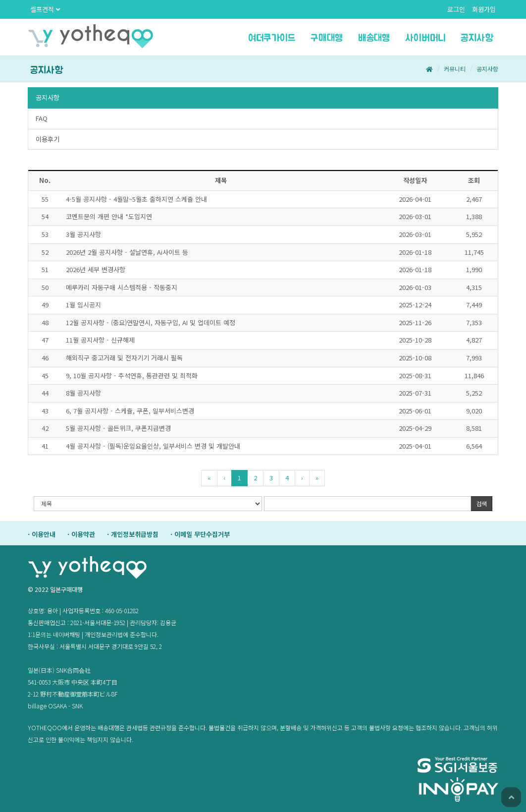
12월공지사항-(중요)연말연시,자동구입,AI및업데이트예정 (151, 322)
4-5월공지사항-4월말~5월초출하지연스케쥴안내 (136, 199)
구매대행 (327, 38)
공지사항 (477, 38)
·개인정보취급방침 (133, 534)
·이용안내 (42, 534)
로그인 (456, 9)
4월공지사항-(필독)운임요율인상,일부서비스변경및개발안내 (153, 446)
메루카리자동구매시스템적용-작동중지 (122, 287)
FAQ (42, 118)
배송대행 (374, 38)
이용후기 (48, 139)
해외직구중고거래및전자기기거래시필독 (124, 358)
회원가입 (484, 9)
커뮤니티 (455, 69)
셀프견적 (45, 9)
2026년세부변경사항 (96, 269)
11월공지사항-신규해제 (100, 340)
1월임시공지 (83, 305)
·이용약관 (81, 534)
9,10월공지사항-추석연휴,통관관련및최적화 (132, 376)
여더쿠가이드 (272, 38)
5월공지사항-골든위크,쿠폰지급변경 (118, 428)
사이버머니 (425, 38)
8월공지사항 (83, 393)
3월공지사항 (83, 234)
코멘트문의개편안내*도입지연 (109, 216)
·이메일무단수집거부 (200, 534)
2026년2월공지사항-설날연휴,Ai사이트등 (127, 252)
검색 (481, 503)
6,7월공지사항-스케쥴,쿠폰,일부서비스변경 (130, 411)
